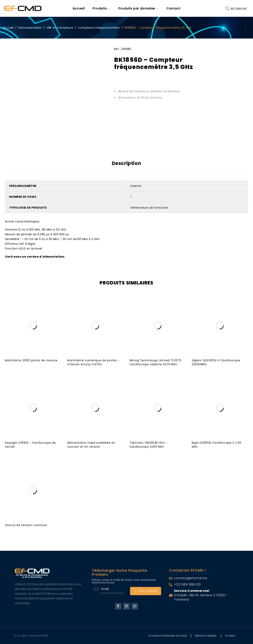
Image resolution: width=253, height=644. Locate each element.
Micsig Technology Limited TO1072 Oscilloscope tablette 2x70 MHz (156, 362)
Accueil (8, 28)
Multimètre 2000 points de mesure (31, 360)
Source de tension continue (26, 525)
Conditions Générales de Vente (168, 636)
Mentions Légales (206, 636)
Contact (230, 636)
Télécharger (146, 591)
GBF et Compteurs (60, 28)
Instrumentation (30, 28)
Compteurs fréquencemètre (99, 28)
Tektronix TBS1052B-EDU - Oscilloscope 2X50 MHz (149, 444)
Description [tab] (127, 163)
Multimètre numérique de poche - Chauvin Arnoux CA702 (93, 362)
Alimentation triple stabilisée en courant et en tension (91, 444)
